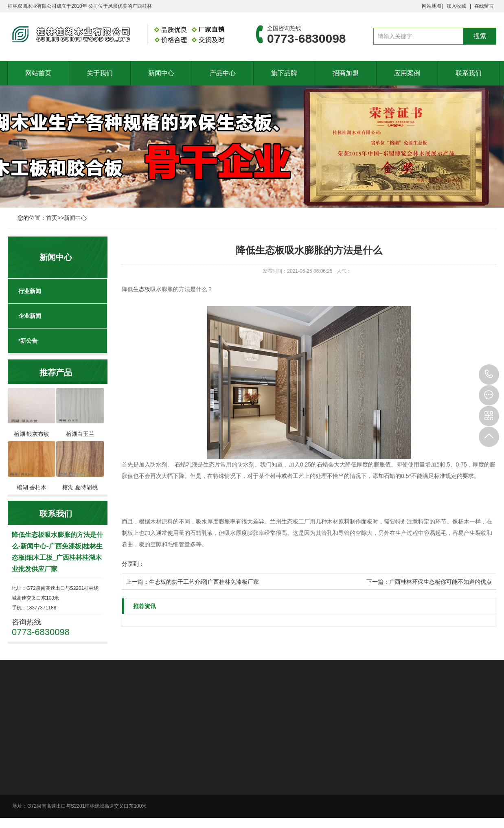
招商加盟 (346, 73)
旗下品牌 (284, 73)
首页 (52, 218)
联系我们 (469, 73)
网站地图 (432, 6)
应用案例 (407, 73)
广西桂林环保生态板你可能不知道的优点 (440, 582)
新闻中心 (161, 73)
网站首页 (38, 73)
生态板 (142, 289)
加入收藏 (456, 6)
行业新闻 (30, 291)
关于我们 (100, 73)
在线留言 (484, 6)
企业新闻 (30, 316)
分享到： (133, 564)
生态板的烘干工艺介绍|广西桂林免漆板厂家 (204, 582)
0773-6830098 (489, 375)
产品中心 (223, 73)
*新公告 (28, 341)
